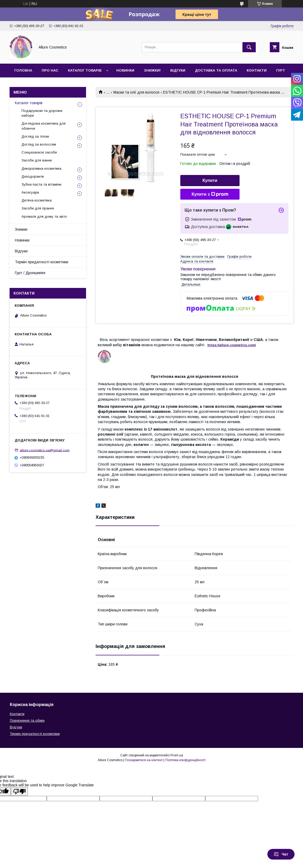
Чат (281, 854)
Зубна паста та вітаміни (41, 184)
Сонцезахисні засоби (39, 152)
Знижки (21, 229)
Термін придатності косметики (42, 262)
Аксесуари (30, 192)
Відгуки (178, 70)
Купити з (210, 194)
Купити (210, 180)
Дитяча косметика (37, 200)
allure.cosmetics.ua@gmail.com (45, 450)
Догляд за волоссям (39, 144)
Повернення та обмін (27, 720)
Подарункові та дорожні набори (42, 113)
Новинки (125, 70)
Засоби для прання (38, 208)
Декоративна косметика (41, 168)
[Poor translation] (19, 792)
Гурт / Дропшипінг (30, 273)
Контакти (257, 70)
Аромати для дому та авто (44, 216)
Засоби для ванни (37, 160)
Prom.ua (177, 755)
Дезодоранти (33, 176)
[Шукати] (249, 47)
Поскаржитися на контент (144, 760)
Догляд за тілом (35, 136)
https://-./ (232, 345)
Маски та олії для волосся (136, 92)
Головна (23, 70)
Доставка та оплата (216, 70)
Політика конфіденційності (185, 760)
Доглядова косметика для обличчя (44, 126)
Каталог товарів (85, 70)
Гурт (281, 70)
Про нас (50, 70)
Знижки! (152, 70)
